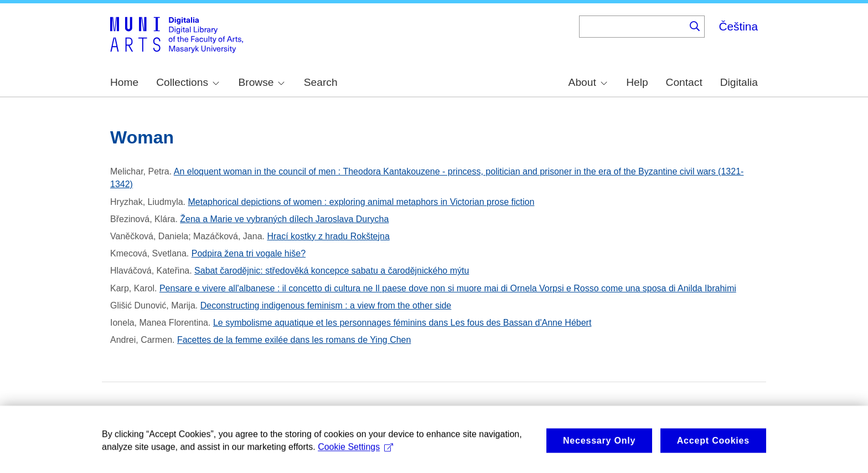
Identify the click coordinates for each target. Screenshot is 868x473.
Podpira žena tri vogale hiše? (249, 253)
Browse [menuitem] (261, 82)
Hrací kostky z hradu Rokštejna (328, 236)
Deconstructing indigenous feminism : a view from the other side (326, 305)
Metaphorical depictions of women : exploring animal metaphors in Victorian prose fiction (361, 202)
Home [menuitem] (124, 82)
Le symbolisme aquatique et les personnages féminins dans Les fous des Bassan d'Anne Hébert (402, 323)
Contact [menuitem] (684, 82)
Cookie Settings (355, 454)
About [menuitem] (588, 82)
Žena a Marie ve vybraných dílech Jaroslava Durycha (284, 219)
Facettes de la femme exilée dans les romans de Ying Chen (294, 340)
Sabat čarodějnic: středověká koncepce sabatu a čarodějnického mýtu (332, 271)
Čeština (738, 26)
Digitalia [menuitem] (739, 82)
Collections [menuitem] (188, 82)
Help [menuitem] (637, 82)
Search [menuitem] (321, 82)
